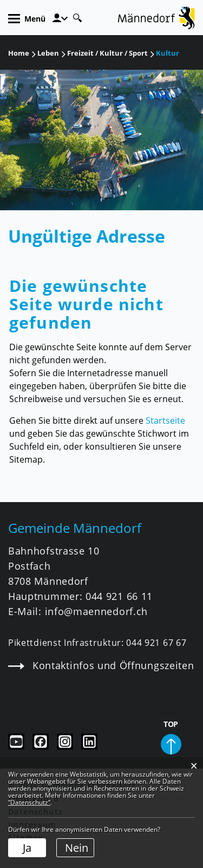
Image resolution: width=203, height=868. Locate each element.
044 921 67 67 (156, 643)
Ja (27, 848)
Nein (77, 848)
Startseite (165, 420)
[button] (48, 53)
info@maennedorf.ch (96, 611)
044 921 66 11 (119, 596)
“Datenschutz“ (29, 802)
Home (19, 53)
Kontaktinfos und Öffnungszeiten (101, 665)
